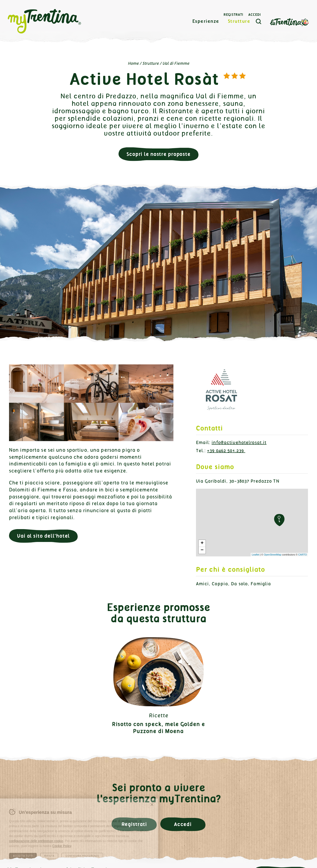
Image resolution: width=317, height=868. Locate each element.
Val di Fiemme (176, 63)
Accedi (255, 15)
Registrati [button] (134, 824)
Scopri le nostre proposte (158, 154)
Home (133, 63)
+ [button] (202, 543)
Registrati (233, 15)
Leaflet (255, 555)
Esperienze (206, 21)
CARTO (303, 555)
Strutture (239, 21)
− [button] (202, 550)
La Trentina (289, 22)
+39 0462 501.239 (226, 451)
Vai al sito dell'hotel (43, 536)
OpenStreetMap (273, 555)
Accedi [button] (183, 824)
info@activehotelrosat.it (239, 443)
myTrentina (44, 21)
